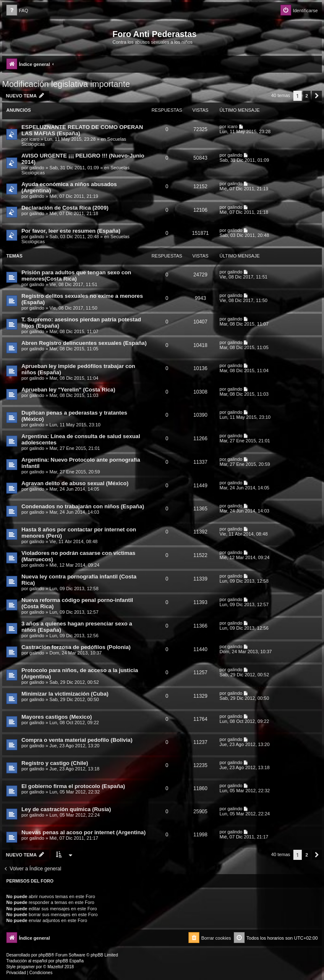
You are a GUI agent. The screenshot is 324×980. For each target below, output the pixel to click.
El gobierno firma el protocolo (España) (73, 786)
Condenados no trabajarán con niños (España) (83, 506)
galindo (37, 168)
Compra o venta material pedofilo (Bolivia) (77, 740)
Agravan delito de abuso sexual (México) (75, 483)
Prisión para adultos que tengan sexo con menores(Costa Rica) (76, 276)
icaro (34, 139)
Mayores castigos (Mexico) (57, 717)
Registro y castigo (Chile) (55, 763)
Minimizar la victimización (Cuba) (65, 694)
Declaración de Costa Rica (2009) (65, 208)
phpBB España (69, 961)
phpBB (45, 955)
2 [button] (307, 96)
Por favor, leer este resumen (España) (71, 231)
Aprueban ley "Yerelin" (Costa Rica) (68, 390)
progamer (26, 967)
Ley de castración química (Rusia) (66, 809)
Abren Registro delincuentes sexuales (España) (84, 343)
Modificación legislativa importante (66, 84)
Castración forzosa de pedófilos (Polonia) (76, 647)
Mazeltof (55, 967)
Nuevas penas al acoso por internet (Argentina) (84, 832)
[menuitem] (17, 11)
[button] (317, 96)
